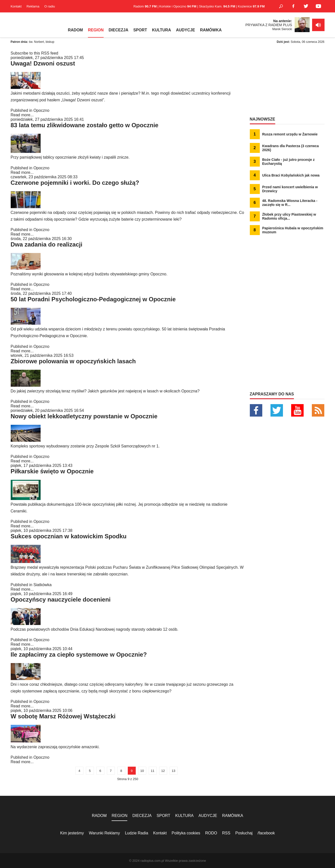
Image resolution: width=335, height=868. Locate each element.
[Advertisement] (287, 82)
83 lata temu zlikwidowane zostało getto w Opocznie (85, 125)
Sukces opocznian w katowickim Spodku (69, 536)
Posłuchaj (244, 833)
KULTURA (161, 30)
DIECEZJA (118, 30)
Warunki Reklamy (104, 833)
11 (152, 771)
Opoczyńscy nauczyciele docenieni (61, 599)
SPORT (140, 30)
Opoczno (41, 110)
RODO (211, 833)
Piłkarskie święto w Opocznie (52, 471)
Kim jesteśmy (72, 833)
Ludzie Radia (136, 833)
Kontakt (16, 6)
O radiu (50, 6)
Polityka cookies (186, 833)
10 (142, 771)
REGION (96, 30)
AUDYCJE (185, 30)
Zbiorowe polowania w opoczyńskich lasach (73, 361)
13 (173, 771)
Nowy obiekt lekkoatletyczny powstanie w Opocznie (84, 416)
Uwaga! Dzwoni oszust (43, 63)
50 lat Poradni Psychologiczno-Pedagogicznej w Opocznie (93, 299)
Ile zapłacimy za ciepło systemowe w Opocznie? (79, 654)
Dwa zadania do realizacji (47, 244)
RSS (226, 833)
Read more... (22, 115)
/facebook (266, 833)
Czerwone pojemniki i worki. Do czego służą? (75, 183)
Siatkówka (42, 585)
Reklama (33, 6)
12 (163, 771)
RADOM (75, 30)
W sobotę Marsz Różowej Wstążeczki (63, 716)
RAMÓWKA (211, 30)
